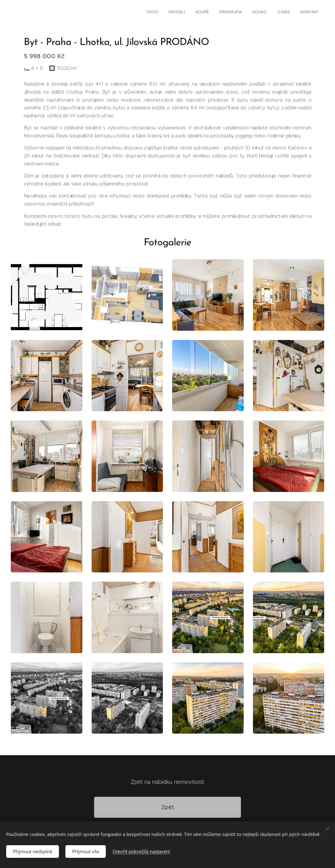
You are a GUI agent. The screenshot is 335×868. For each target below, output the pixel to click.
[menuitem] (256, 13)
